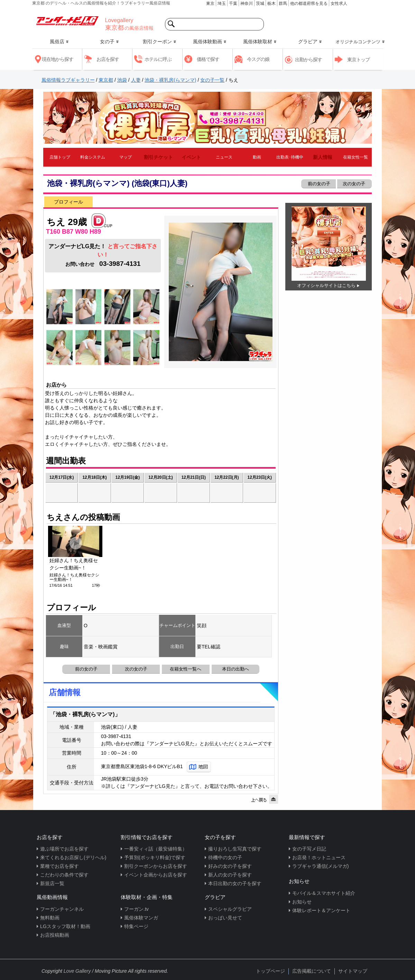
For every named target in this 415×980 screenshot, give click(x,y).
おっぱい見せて (225, 918)
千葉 (233, 3)
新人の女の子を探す (230, 875)
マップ (126, 157)
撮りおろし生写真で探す (235, 849)
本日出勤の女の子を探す (235, 883)
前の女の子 (318, 184)
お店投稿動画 (55, 935)
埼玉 (222, 3)
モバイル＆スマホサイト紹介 (324, 893)
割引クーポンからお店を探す (156, 866)
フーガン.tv (136, 909)
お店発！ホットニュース (319, 857)
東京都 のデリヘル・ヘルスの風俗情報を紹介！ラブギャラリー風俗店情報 (101, 3)
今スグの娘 (258, 59)
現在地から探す (58, 59)
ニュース (224, 157)
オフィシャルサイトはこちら (326, 285)
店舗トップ (60, 157)
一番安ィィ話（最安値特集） (156, 849)
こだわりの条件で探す (64, 875)
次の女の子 (355, 184)
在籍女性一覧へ (186, 669)
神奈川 (247, 3)
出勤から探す (308, 60)
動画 (257, 157)
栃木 (271, 3)
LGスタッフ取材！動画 (65, 926)
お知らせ (302, 902)
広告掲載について (312, 971)
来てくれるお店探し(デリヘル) (73, 857)
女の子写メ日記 (309, 849)
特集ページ (136, 926)
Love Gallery (77, 971)
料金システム (93, 157)
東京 (210, 3)
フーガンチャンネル (62, 909)
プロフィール (68, 202)
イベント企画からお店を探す (156, 875)
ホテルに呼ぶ (158, 59)
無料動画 (50, 918)
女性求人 (339, 3)
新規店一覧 (52, 883)
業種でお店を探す (59, 866)
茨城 (260, 3)
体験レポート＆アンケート (321, 910)
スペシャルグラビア (230, 909)
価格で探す (208, 59)
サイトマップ (353, 971)
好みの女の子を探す (230, 866)
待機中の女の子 (225, 857)
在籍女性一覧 (356, 157)
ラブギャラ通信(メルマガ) (320, 866)
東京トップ (358, 60)
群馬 (283, 3)
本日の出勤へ (236, 669)
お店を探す (108, 59)
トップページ (270, 971)
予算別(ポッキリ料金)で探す (155, 857)
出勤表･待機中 (290, 157)
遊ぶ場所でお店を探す (64, 849)
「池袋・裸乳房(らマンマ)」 (85, 714)
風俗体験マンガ (141, 918)
